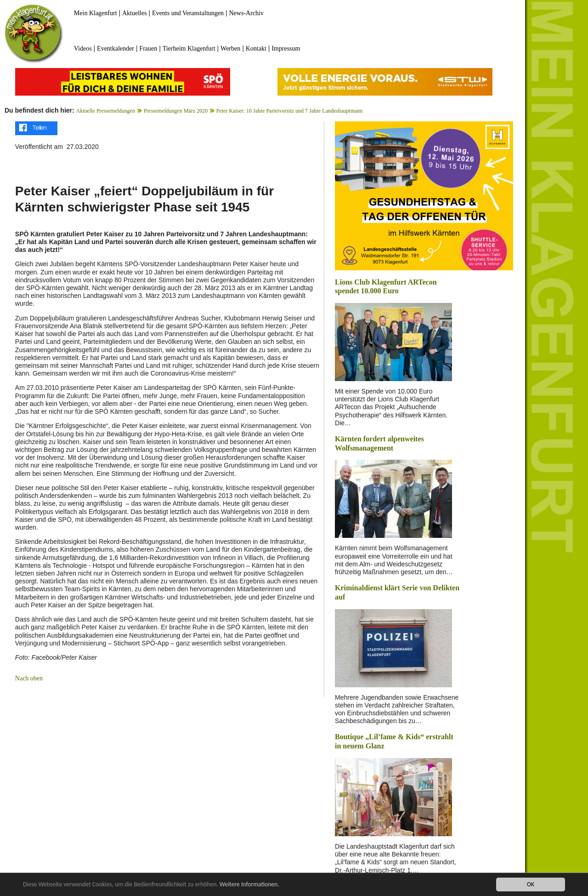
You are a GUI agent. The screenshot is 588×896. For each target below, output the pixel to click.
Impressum (286, 49)
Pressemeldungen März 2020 (176, 111)
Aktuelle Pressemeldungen (106, 111)
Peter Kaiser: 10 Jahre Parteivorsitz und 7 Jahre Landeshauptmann (290, 111)
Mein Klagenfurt (96, 13)
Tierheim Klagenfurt (189, 49)
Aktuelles (135, 13)
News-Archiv (246, 13)
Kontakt (256, 49)
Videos (83, 49)
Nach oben (29, 678)
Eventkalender (116, 49)
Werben (230, 49)
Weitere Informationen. (249, 885)
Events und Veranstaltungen (188, 13)
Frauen (148, 49)
